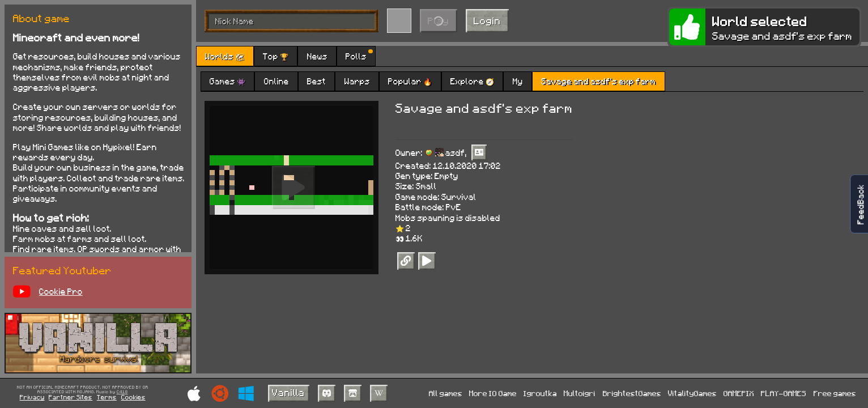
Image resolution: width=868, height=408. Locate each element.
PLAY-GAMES (784, 393)
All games (446, 393)
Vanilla (288, 392)
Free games (835, 393)
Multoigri (580, 393)
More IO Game (493, 393)
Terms (107, 397)
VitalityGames (692, 393)
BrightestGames (632, 393)
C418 (122, 392)
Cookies (133, 397)
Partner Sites (71, 397)
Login (487, 20)
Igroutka (540, 393)
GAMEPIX (739, 393)
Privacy (32, 397)
